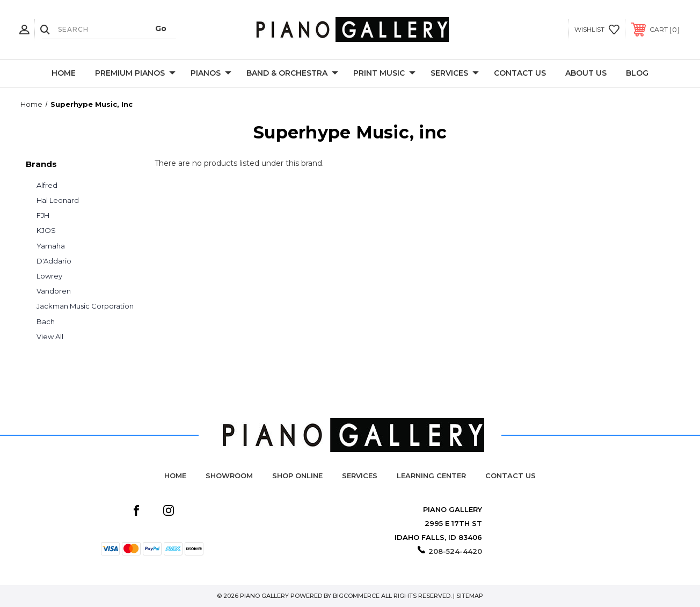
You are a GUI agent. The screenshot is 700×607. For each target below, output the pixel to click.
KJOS (46, 230)
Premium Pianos (135, 74)
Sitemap (470, 596)
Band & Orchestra (292, 74)
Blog (637, 73)
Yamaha (51, 246)
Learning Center (431, 476)
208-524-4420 (455, 551)
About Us (586, 73)
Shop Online (297, 476)
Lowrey (49, 276)
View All (50, 337)
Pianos (211, 74)
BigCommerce (356, 596)
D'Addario (54, 261)
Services (455, 74)
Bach (46, 321)
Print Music (384, 74)
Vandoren (54, 291)
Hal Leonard (58, 200)
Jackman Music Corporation (85, 306)
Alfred (47, 185)
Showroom (229, 476)
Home (64, 73)
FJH (43, 215)
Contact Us (520, 73)
